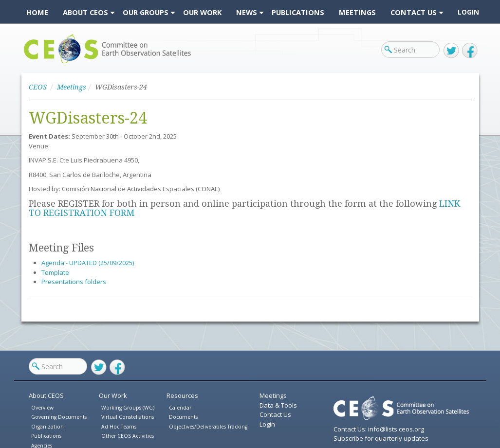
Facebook (470, 51)
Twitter (451, 51)
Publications (46, 436)
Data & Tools (278, 405)
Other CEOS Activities (128, 436)
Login (468, 12)
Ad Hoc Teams (119, 427)
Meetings (72, 87)
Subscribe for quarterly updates (381, 438)
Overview (42, 408)
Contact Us (275, 414)
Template (55, 272)
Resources (182, 395)
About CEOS (46, 395)
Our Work (113, 395)
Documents (183, 417)
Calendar (180, 408)
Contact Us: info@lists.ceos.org (379, 429)
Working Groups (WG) (128, 408)
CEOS (32, 63)
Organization (47, 427)
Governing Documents (59, 417)
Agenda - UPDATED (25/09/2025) (88, 263)
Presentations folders (74, 282)
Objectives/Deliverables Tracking (208, 427)
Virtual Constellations (128, 417)
